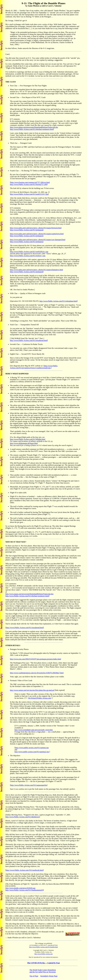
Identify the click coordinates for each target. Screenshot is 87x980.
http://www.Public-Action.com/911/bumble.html (44, 947)
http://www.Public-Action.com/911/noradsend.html (29, 340)
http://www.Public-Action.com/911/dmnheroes (22, 817)
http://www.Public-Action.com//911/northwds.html (25, 870)
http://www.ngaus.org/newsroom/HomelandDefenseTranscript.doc (34, 127)
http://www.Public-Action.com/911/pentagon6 (27, 230)
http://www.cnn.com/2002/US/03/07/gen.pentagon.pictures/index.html (36, 659)
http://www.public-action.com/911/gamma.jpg (32, 748)
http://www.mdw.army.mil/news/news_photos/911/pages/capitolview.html (37, 234)
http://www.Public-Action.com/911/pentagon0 (27, 272)
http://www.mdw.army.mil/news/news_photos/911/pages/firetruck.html (36, 228)
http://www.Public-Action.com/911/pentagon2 (27, 242)
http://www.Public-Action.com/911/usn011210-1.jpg (29, 194)
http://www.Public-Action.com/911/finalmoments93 (24, 890)
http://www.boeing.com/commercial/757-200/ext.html (30, 182)
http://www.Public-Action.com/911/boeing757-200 (28, 184)
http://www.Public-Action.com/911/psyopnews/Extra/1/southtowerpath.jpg (34, 367)
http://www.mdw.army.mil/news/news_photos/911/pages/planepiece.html (36, 270)
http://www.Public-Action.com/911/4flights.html (28, 439)
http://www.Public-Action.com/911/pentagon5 (27, 236)
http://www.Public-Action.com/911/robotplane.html (58, 301)
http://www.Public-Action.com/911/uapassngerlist (29, 785)
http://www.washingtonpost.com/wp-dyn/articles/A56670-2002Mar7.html (37, 673)
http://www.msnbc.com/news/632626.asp (20, 888)
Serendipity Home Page (49, 976)
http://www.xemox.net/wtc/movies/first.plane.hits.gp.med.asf (32, 690)
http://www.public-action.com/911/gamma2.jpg (32, 752)
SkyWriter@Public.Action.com (40, 698)
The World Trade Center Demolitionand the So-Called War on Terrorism (43, 971)
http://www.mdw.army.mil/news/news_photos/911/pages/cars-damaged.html (38, 240)
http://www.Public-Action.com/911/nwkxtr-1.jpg (28, 256)
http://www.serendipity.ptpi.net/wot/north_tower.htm (34, 730)
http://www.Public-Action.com (43, 954)
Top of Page (34, 976)
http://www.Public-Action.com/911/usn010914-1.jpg (29, 252)
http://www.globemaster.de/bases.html (24, 443)
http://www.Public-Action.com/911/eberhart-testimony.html (32, 129)
